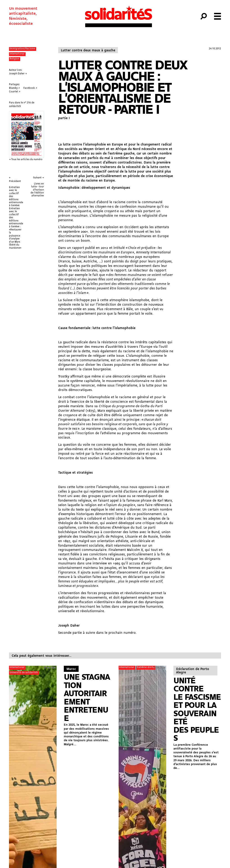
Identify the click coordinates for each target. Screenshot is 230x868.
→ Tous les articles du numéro (26, 160)
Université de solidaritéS (24, 673)
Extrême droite (146, 667)
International (17, 54)
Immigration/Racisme (22, 49)
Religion (14, 59)
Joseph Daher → (18, 74)
